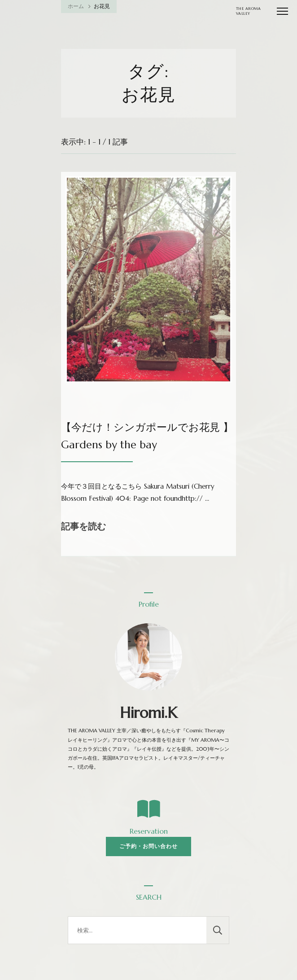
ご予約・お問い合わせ (148, 846)
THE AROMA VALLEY (249, 11)
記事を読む (83, 527)
